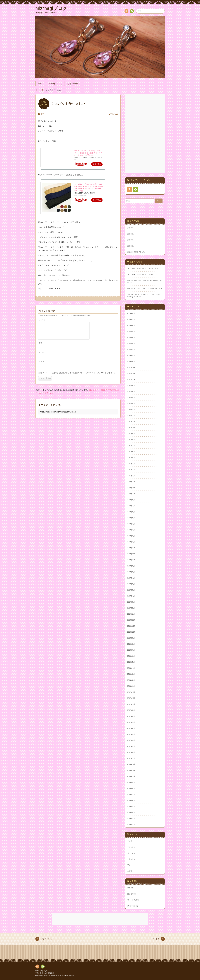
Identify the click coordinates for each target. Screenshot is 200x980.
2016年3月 (131, 819)
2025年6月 (131, 325)
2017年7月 (131, 722)
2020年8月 (131, 500)
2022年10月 (131, 379)
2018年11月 (131, 626)
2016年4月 (131, 812)
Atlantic (151, 275)
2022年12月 (131, 367)
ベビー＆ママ (132, 853)
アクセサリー (132, 847)
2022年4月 (131, 404)
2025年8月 (131, 313)
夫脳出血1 (131, 246)
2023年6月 (131, 361)
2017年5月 (131, 734)
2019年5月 (131, 590)
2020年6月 (131, 512)
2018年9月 (131, 638)
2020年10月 (131, 494)
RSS (126, 12)
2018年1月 (131, 686)
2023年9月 (131, 355)
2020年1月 (131, 542)
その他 (130, 841)
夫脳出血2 (131, 240)
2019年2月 (131, 608)
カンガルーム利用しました (137, 268)
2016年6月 (131, 800)
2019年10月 (131, 560)
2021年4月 (131, 458)
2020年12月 (131, 482)
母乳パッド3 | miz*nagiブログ (148, 289)
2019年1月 (131, 614)
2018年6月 (131, 656)
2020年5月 (131, 518)
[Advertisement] (145, 134)
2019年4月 (131, 596)
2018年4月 (131, 668)
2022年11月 (131, 373)
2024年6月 (131, 337)
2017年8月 (131, 716)
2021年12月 (131, 422)
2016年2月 (131, 824)
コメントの (133, 900)
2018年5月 (131, 662)
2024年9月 (131, 331)
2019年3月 (131, 602)
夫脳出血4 (131, 228)
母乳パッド (131, 289)
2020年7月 (131, 506)
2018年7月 (131, 650)
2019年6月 (131, 584)
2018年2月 (131, 680)
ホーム (41, 84)
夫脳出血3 (131, 234)
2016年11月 (131, 770)
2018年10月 (131, 632)
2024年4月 (131, 343)
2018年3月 (131, 674)
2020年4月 (131, 524)
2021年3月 (131, 464)
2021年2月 (131, 470)
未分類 (130, 871)
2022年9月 (131, 386)
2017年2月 (131, 752)
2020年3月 (131, 530)
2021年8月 (131, 440)
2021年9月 (131, 434)
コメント (42, 320)
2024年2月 (131, 349)
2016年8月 (131, 788)
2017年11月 (131, 698)
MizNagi (114, 114)
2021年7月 (131, 446)
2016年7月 (131, 794)
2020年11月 (131, 488)
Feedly (132, 12)
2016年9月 (131, 782)
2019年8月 (131, 572)
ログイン (130, 888)
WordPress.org (132, 906)
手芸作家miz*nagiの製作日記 (45, 973)
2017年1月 (131, 758)
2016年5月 (131, 806)
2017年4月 (131, 740)
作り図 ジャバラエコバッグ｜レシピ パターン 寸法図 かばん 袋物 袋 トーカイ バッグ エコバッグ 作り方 (88, 153)
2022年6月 (131, 391)
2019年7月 (131, 578)
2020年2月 (131, 536)
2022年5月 (131, 398)
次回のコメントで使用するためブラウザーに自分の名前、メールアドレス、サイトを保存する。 (78, 376)
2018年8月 (131, 644)
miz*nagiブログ (41, 971)
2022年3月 (131, 410)
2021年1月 (131, 476)
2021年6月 (131, 452)
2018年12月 (131, 620)
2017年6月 (131, 728)
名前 (41, 346)
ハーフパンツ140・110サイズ (138, 295)
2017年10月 (131, 704)
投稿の (131, 894)
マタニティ (131, 859)
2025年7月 (131, 319)
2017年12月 (131, 692)
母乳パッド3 (132, 281)
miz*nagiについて (55, 84)
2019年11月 (131, 554)
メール (42, 355)
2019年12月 (131, 548)
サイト (41, 365)
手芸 (43, 114)
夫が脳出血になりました (136, 252)
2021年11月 (131, 428)
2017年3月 (131, 746)
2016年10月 (131, 776)
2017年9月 (131, 710)
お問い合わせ (72, 84)
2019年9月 (131, 566)
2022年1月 (131, 416)
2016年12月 (131, 764)
